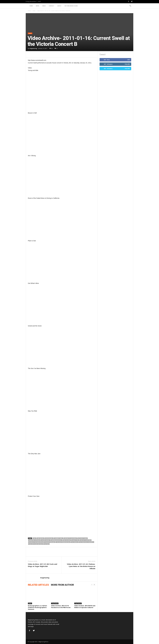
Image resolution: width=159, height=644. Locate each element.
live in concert (46, 540)
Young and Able (38, 544)
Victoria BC (75, 542)
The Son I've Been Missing (63, 542)
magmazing (33, 48)
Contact (51, 6)
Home (31, 6)
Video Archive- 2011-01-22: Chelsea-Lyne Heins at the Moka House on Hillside (81, 566)
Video (44, 6)
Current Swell (59, 538)
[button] (130, 6)
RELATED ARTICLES (38, 585)
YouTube (46, 544)
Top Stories (55, 603)
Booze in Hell (49, 538)
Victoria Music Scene (71, 6)
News (38, 6)
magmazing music (57, 540)
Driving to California (70, 538)
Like (128, 60)
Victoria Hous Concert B (87, 542)
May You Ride (67, 540)
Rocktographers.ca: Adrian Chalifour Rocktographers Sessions (37, 607)
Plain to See (75, 540)
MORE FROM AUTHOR (62, 585)
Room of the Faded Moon (36, 542)
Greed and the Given (34, 540)
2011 (35, 538)
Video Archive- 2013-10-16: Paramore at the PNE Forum (61, 607)
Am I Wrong (41, 538)
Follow (127, 64)
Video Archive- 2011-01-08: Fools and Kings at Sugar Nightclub (43, 565)
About (59, 6)
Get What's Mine (83, 538)
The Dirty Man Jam (50, 542)
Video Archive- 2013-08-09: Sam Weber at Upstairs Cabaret (85, 607)
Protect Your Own (86, 540)
